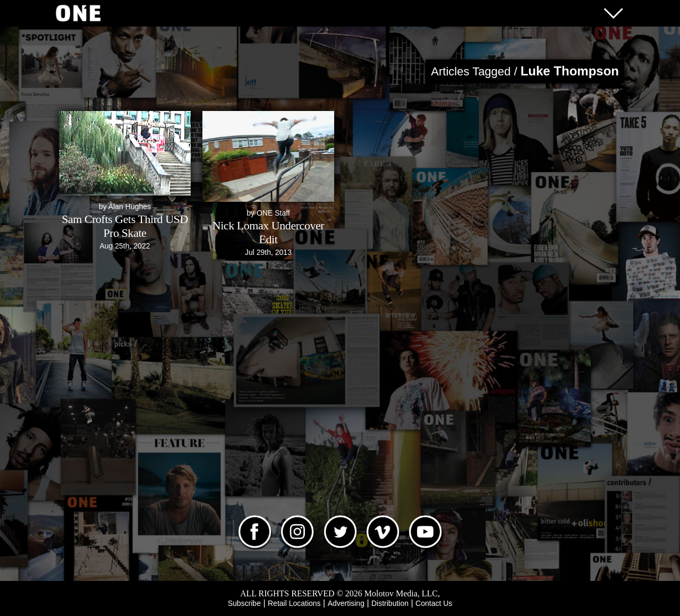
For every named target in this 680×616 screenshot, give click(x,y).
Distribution (390, 603)
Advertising (346, 603)
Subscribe (244, 603)
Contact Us (434, 603)
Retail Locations (294, 603)
